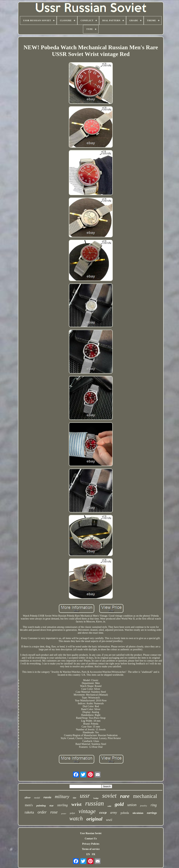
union (132, 805)
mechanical (145, 796)
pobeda (125, 813)
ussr (85, 796)
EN (88, 854)
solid (109, 806)
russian (94, 803)
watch (76, 818)
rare (125, 796)
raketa (29, 812)
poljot (72, 813)
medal (37, 798)
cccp (103, 813)
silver (27, 798)
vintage (87, 811)
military (62, 797)
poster (64, 813)
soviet (109, 796)
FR (94, 854)
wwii (109, 820)
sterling (63, 805)
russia (47, 797)
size (75, 798)
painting (41, 806)
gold (119, 804)
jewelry (143, 806)
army (114, 813)
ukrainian (138, 813)
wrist (76, 804)
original (94, 819)
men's (29, 805)
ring (154, 805)
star (51, 806)
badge (96, 798)
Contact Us (91, 839)
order (42, 812)
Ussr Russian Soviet (91, 833)
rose (54, 812)
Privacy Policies (91, 844)
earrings (152, 813)
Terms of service (91, 849)
